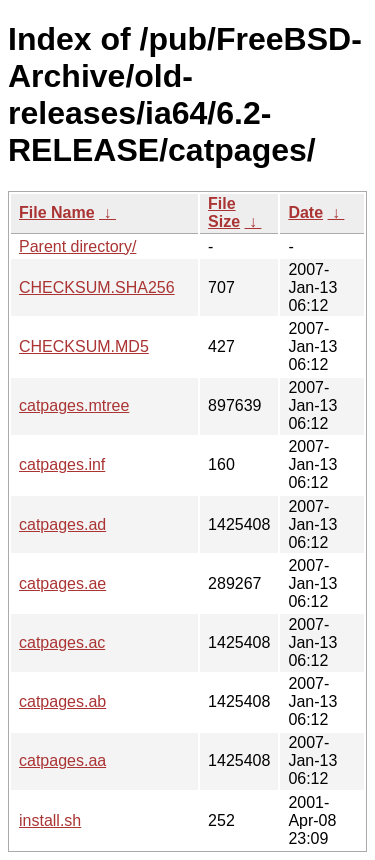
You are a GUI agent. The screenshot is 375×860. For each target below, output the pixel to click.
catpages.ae (62, 583)
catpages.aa (62, 760)
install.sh (50, 820)
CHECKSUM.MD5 (84, 346)
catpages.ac (62, 642)
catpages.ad (62, 524)
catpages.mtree (74, 405)
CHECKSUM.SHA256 (97, 287)
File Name (57, 212)
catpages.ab (62, 701)
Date (305, 212)
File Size (224, 212)
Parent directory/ (77, 246)
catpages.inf (62, 464)
